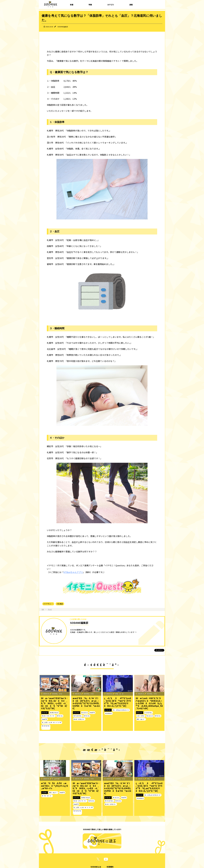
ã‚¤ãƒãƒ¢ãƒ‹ (141, 716)
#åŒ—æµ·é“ (141, 719)
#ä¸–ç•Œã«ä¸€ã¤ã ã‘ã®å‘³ (52, 722)
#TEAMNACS (109, 713)
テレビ (50, 609)
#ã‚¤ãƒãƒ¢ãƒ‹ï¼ (79, 719)
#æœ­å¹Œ (44, 719)
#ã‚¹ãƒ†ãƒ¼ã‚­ (46, 727)
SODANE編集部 (63, 27)
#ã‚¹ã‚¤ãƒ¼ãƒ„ (78, 716)
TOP (43, 609)
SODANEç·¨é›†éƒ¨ (58, 694)
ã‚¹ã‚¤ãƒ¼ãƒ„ (148, 713)
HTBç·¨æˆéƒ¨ (120, 694)
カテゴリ (111, 5)
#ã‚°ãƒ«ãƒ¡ (60, 716)
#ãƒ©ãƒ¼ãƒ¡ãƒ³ (54, 713)
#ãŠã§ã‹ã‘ (47, 796)
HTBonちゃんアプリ (73, 572)
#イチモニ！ (48, 604)
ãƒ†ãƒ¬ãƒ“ (45, 713)
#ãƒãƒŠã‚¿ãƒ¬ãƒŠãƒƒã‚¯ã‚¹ (121, 710)
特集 (90, 5)
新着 (72, 5)
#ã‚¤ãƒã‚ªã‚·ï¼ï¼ (48, 716)
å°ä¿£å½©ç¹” (56, 779)
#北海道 (60, 604)
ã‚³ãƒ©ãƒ (45, 792)
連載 (131, 5)
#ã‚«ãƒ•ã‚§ (85, 713)
